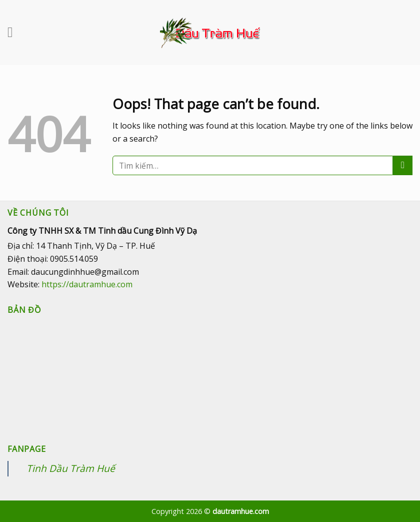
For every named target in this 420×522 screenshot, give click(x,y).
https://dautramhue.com (87, 284)
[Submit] (403, 165)
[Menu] (15, 33)
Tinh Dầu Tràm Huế (71, 468)
